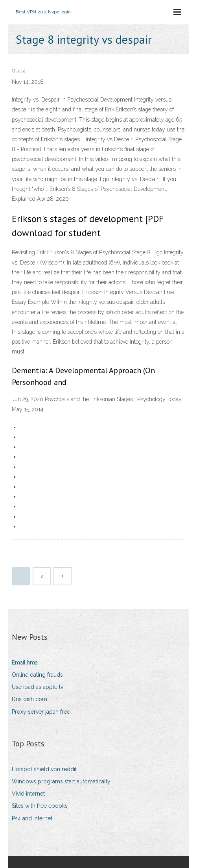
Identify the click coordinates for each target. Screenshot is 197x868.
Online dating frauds (37, 675)
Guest (18, 71)
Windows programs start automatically (61, 781)
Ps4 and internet (32, 818)
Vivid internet (28, 794)
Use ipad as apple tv (38, 687)
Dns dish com (29, 699)
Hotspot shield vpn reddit (44, 769)
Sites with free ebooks (40, 806)
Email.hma (25, 663)
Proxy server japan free (41, 712)
